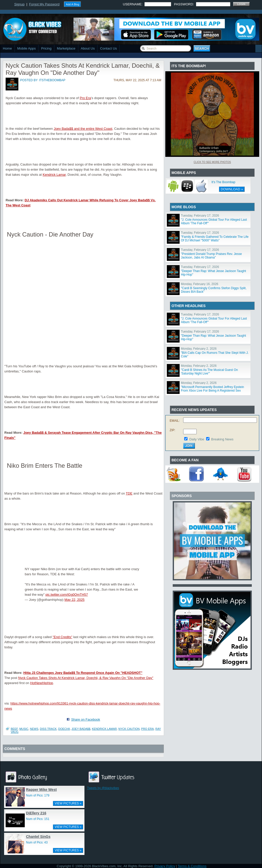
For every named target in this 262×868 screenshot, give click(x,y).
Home (7, 48)
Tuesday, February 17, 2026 (200, 216)
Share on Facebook (86, 719)
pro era (147, 729)
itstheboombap (52, 80)
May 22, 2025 (75, 600)
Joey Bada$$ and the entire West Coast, (84, 129)
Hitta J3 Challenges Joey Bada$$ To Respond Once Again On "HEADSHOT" (83, 673)
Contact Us (108, 48)
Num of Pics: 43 (37, 842)
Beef (14, 729)
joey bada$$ (81, 729)
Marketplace (66, 48)
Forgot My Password (44, 4)
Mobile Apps (27, 48)
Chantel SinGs (38, 837)
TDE (129, 493)
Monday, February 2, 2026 (199, 349)
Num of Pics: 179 (38, 795)
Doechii (64, 729)
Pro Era (85, 98)
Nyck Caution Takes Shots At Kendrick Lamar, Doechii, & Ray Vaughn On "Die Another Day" (86, 678)
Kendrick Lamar (54, 175)
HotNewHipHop (42, 683)
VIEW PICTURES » (68, 803)
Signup (19, 4)
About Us (88, 48)
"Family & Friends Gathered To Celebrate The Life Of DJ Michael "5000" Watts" (215, 239)
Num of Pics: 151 (38, 819)
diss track (48, 729)
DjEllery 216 (36, 813)
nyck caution (129, 729)
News (34, 729)
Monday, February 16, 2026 (200, 284)
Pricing (46, 48)
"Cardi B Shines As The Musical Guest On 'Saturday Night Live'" (209, 372)
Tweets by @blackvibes (103, 788)
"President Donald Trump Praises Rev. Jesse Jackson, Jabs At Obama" (211, 256)
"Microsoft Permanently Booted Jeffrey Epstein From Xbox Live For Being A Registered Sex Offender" (213, 391)
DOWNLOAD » (232, 189)
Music (24, 729)
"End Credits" (62, 637)
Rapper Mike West (41, 790)
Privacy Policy (165, 866)
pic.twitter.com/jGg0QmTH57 (67, 595)
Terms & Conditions (192, 866)
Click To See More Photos (212, 162)
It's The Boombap (223, 182)
